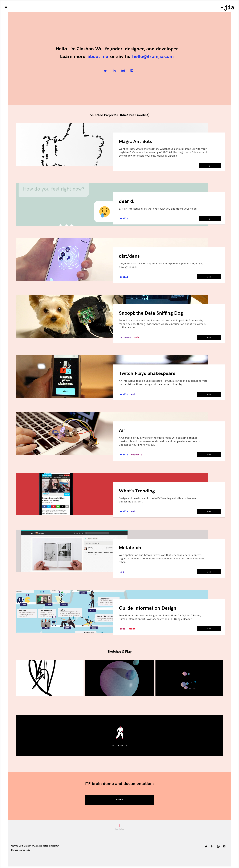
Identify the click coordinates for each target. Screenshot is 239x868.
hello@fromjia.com (153, 57)
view (209, 277)
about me (98, 57)
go (210, 165)
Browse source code (21, 850)
